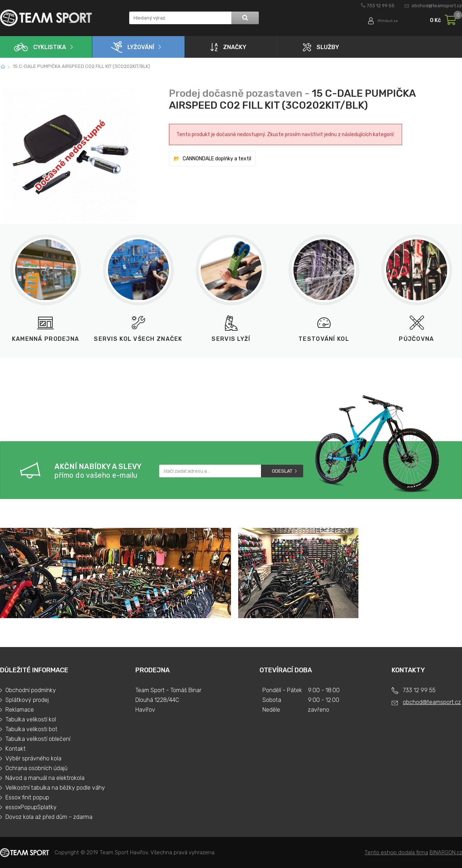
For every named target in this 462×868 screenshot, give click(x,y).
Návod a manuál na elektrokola (45, 778)
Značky (228, 47)
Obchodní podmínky (31, 690)
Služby (321, 47)
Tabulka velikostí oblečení (38, 739)
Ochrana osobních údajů (36, 768)
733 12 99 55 (381, 6)
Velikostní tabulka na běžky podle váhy (55, 788)
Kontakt (16, 749)
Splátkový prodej (27, 700)
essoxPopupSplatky (31, 807)
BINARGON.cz (446, 852)
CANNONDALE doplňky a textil (217, 159)
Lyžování (132, 47)
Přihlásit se (385, 21)
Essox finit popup (27, 797)
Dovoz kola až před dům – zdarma (49, 817)
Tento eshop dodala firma (396, 852)
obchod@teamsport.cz (437, 6)
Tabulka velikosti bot (31, 729)
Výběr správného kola (33, 758)
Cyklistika (40, 47)
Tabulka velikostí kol (31, 719)
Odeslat (282, 471)
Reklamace (20, 710)
